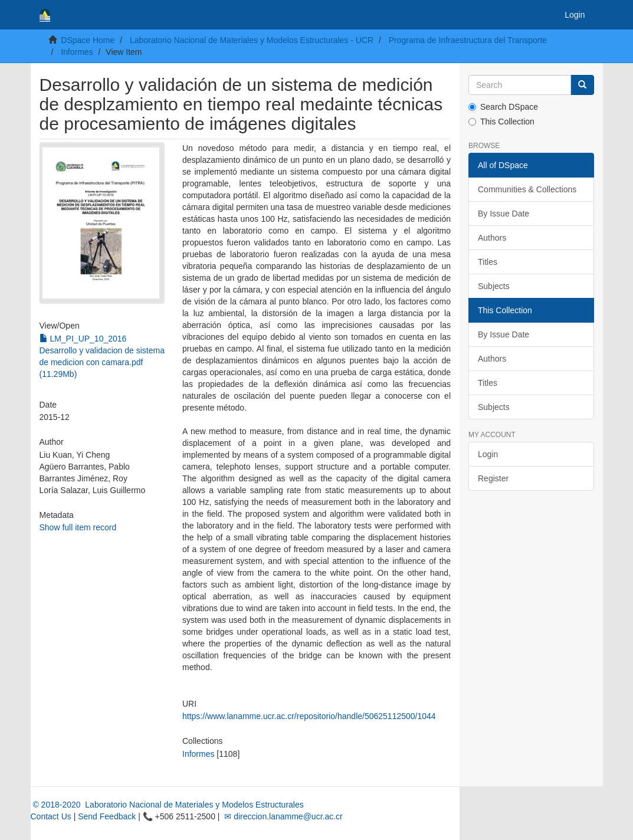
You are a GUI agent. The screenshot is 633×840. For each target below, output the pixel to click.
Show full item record (78, 527)
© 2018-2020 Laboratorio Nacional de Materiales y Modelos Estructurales (167, 805)
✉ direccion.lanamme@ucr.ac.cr (282, 816)
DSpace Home (88, 40)
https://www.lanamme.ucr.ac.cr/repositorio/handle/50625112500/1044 (309, 716)
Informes (77, 52)
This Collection (501, 122)
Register (493, 478)
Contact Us (51, 816)
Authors (492, 238)
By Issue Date (504, 214)
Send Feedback (107, 816)
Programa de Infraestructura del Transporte (468, 40)
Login (488, 454)
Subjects (494, 286)
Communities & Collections (527, 189)
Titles (488, 262)
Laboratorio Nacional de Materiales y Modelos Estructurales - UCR (252, 40)
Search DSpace (503, 107)
